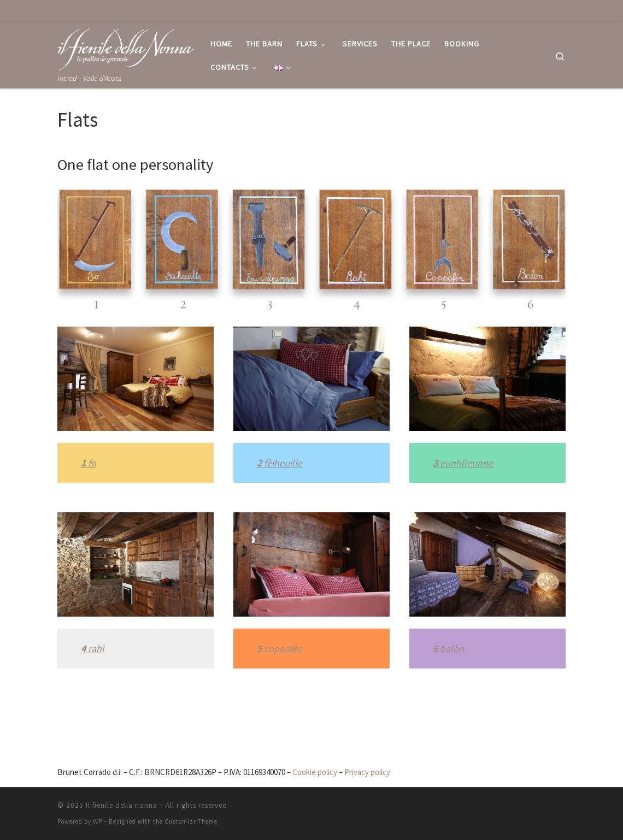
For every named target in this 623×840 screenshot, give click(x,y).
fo (91, 463)
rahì (95, 649)
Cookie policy (315, 772)
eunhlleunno (466, 463)
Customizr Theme (191, 821)
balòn (451, 649)
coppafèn (282, 649)
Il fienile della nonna (122, 805)
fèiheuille (282, 463)
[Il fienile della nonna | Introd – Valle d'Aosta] (126, 47)
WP (98, 821)
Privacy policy (367, 772)
